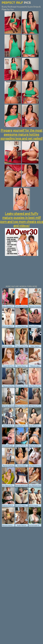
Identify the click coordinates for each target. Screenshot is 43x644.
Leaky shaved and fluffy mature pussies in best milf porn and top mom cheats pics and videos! (22, 219)
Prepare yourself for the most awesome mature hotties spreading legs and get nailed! (22, 134)
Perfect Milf (16, 3)
